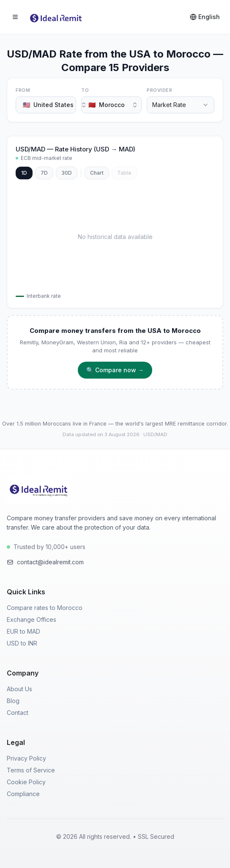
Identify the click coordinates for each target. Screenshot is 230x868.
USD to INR (22, 643)
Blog (13, 701)
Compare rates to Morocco (45, 608)
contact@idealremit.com (45, 562)
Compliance (23, 794)
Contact (18, 713)
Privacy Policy (26, 758)
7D (44, 173)
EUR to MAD (23, 631)
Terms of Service (31, 770)
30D (67, 173)
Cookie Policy (26, 782)
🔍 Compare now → (115, 370)
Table (124, 173)
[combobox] (46, 105)
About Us (19, 689)
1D (24, 173)
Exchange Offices (31, 619)
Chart (97, 173)
